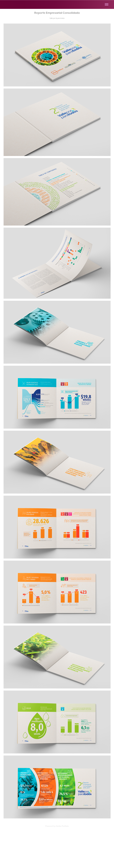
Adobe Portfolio (62, 826)
